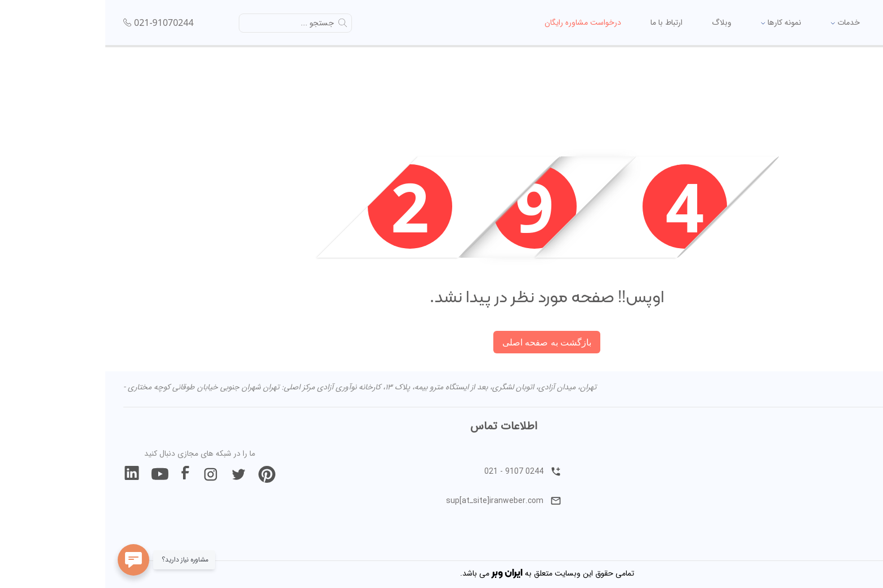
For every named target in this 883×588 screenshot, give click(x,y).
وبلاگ (614, 23)
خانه (788, 23)
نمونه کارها (673, 23)
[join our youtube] (55, 474)
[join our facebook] (80, 474)
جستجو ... (212, 23)
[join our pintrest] (162, 474)
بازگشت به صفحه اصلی (441, 342)
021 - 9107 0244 (418, 472)
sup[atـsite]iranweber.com (398, 501)
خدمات (737, 23)
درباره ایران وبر (832, 458)
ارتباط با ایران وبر (832, 487)
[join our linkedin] (26, 474)
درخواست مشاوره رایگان (475, 23)
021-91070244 (59, 23)
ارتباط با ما (558, 23)
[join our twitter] (133, 474)
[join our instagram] (105, 474)
